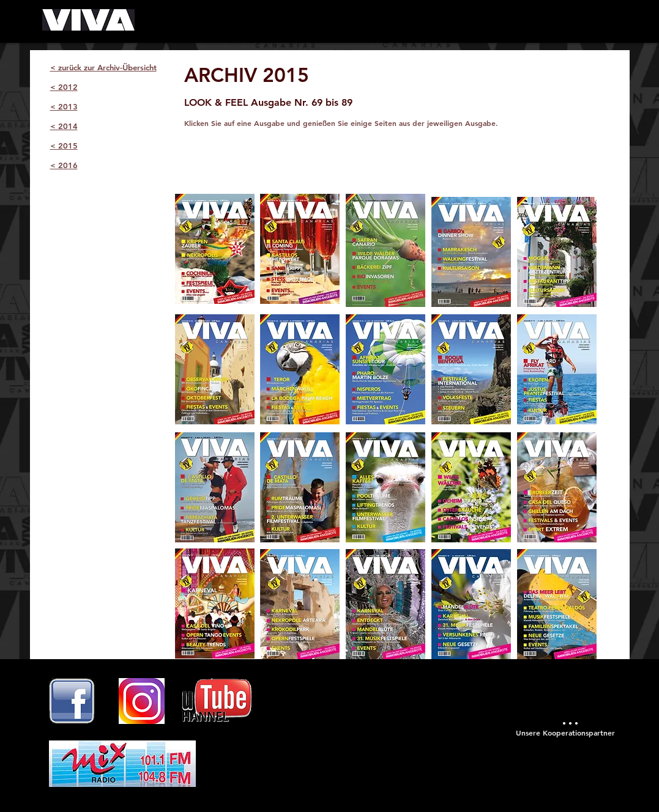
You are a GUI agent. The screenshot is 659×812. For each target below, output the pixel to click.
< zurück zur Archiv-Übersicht (103, 67)
